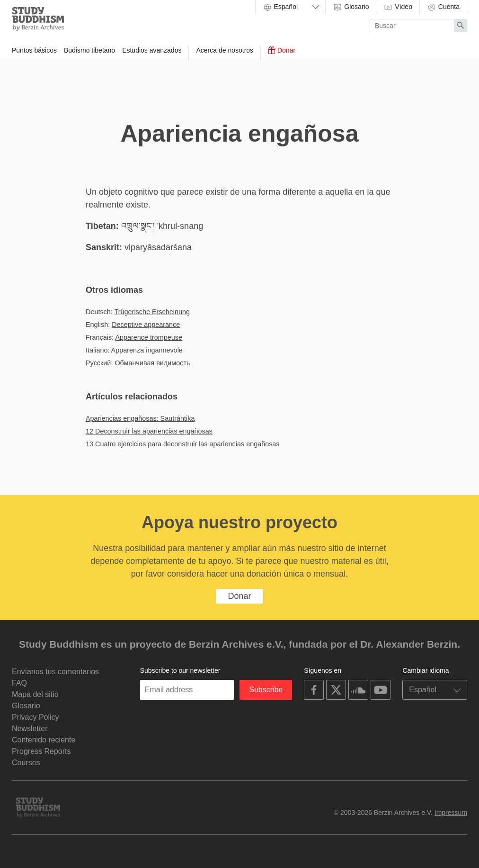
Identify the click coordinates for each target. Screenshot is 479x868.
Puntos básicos (34, 50)
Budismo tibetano (89, 50)
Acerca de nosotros (225, 50)
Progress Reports (41, 751)
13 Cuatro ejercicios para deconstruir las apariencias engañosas (183, 444)
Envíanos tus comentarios (55, 672)
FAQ (19, 683)
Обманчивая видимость (152, 363)
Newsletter (30, 728)
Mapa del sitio (35, 694)
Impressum (451, 813)
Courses (26, 763)
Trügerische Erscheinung (152, 312)
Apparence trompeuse (149, 337)
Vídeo (398, 7)
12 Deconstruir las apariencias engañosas (149, 431)
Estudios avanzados (152, 50)
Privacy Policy (35, 717)
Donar (282, 50)
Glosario (351, 7)
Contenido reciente (44, 740)
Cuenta (443, 7)
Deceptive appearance (146, 325)
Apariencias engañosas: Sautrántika (140, 418)
